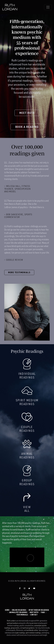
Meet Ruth (34, 612)
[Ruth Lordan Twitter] (29, 588)
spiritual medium (12, 623)
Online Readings (19, 610)
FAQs (43, 612)
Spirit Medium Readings (39, 610)
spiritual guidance (29, 628)
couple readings (20, 633)
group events (15, 628)
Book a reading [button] (27, 127)
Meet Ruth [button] (27, 113)
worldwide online (32, 630)
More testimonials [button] (19, 272)
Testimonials (22, 615)
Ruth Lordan (11, 621)
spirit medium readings (33, 633)
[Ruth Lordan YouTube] (34, 588)
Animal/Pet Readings (18, 612)
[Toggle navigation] (48, 7)
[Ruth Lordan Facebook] (20, 588)
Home (7, 610)
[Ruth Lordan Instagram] (25, 588)
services (34, 623)
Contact (34, 615)
